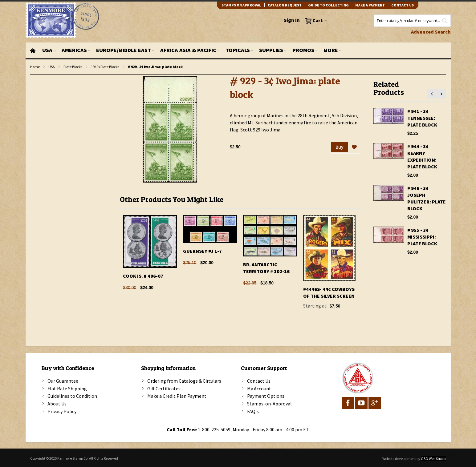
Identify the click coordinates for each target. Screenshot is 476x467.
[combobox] (412, 21)
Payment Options (266, 396)
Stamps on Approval (241, 5)
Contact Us (259, 381)
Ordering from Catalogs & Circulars (184, 381)
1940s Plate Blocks (105, 67)
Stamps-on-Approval (269, 404)
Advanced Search (431, 32)
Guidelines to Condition (72, 396)
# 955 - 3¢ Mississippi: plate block (422, 237)
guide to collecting (328, 5)
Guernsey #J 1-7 (202, 251)
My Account (259, 388)
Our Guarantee (63, 381)
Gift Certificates (164, 388)
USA (52, 67)
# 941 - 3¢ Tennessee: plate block (422, 118)
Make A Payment (370, 5)
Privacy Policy (62, 411)
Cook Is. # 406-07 (143, 276)
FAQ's (253, 411)
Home (35, 67)
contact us (403, 5)
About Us (57, 404)
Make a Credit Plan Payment (177, 396)
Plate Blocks (73, 67)
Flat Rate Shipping (67, 388)
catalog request (285, 5)
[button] (354, 147)
